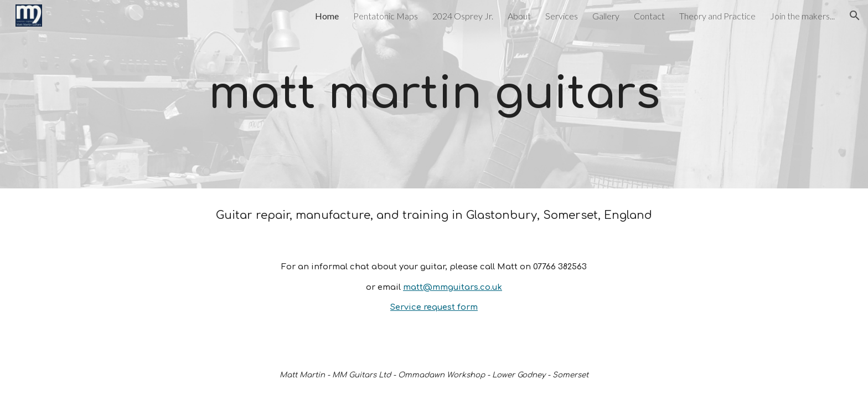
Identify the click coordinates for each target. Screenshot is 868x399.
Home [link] (327, 16)
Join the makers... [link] (802, 16)
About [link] (519, 16)
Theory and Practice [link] (717, 16)
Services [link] (562, 16)
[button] (855, 16)
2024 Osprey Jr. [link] (463, 16)
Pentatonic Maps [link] (386, 16)
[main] (434, 94)
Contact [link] (649, 16)
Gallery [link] (606, 16)
